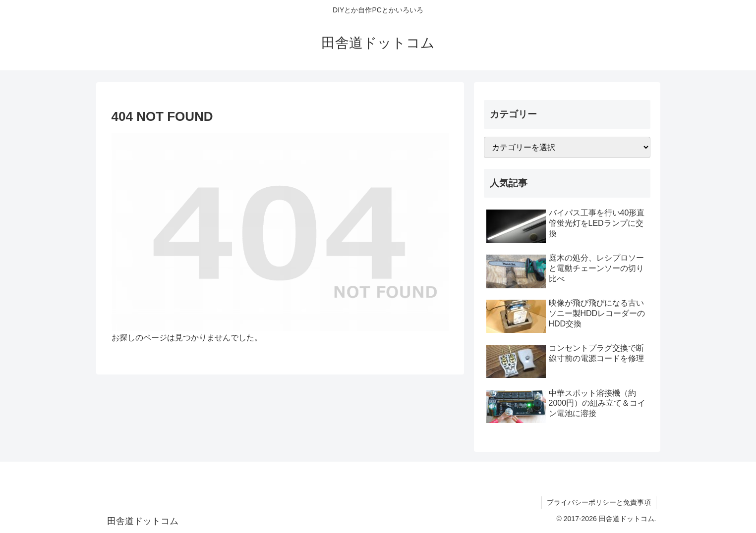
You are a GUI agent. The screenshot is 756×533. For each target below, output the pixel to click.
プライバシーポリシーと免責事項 (599, 502)
